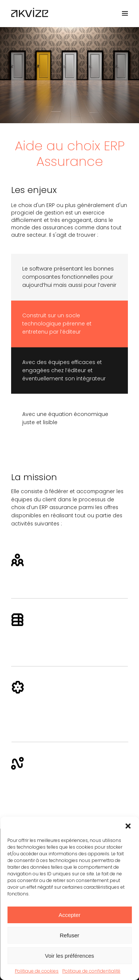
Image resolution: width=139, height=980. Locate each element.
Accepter (69, 915)
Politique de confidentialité (91, 971)
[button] (128, 826)
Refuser (69, 935)
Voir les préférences (69, 956)
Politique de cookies (37, 971)
